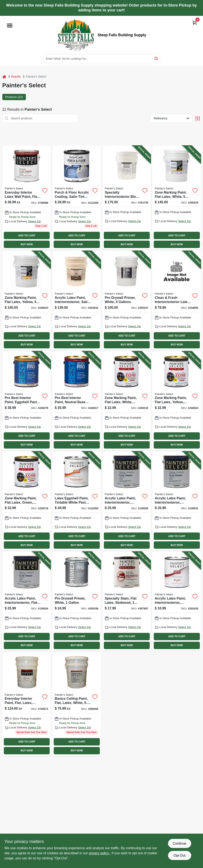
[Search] (157, 58)
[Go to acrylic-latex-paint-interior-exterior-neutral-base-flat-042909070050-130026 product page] (127, 501)
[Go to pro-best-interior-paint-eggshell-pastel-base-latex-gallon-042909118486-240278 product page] (27, 401)
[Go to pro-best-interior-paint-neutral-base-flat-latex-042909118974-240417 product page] (77, 401)
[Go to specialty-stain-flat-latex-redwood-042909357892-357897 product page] (127, 601)
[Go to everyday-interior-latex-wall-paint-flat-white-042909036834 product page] (27, 198)
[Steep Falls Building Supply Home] (76, 35)
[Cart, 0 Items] (195, 23)
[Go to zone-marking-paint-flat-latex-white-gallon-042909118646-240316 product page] (127, 401)
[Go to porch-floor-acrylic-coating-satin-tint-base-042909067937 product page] (77, 198)
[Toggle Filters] (198, 118)
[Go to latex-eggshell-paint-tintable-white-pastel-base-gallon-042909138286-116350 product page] (77, 501)
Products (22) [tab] (14, 97)
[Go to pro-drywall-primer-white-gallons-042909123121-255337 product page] (127, 300)
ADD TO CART (27, 236)
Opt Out (179, 855)
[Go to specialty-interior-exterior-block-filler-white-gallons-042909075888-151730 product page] (127, 198)
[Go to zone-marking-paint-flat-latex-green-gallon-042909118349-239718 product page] (27, 501)
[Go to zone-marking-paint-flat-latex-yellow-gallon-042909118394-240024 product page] (177, 401)
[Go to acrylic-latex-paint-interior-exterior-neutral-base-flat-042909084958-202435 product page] (177, 601)
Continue (179, 843)
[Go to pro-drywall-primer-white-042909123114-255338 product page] (77, 601)
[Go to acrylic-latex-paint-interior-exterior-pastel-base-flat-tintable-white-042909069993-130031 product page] (177, 501)
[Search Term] (101, 59)
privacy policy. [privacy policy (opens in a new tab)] (99, 853)
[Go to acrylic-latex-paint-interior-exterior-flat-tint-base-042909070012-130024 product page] (27, 601)
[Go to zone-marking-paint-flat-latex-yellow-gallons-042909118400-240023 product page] (27, 300)
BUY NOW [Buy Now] (27, 244)
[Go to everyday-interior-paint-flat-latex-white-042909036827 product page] (27, 704)
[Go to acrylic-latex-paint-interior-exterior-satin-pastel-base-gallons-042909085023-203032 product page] (77, 300)
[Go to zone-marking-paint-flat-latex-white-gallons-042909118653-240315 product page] (177, 198)
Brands (16, 77)
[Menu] (10, 26)
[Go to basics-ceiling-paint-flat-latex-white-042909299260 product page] (77, 704)
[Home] (4, 77)
